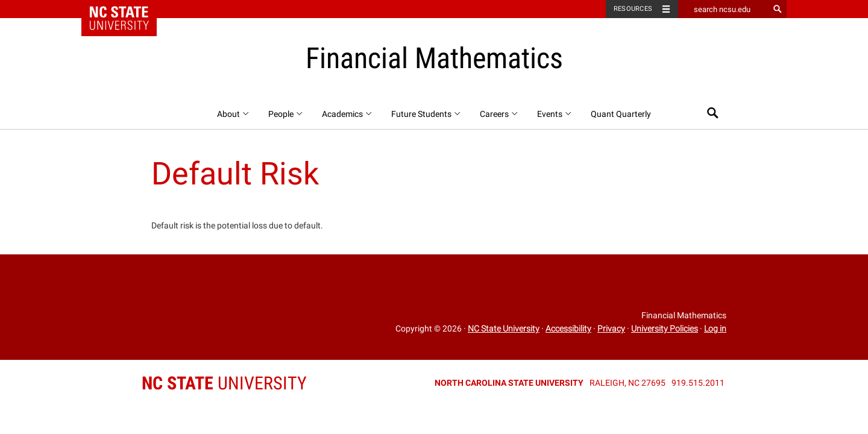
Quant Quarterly (621, 114)
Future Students (426, 114)
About (234, 114)
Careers (499, 114)
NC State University (504, 329)
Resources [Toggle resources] (633, 9)
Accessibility (568, 329)
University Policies (665, 329)
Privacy (611, 329)
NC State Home (127, 9)
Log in (715, 329)
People (286, 114)
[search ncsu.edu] (723, 9)
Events (555, 114)
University (224, 383)
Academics (348, 114)
